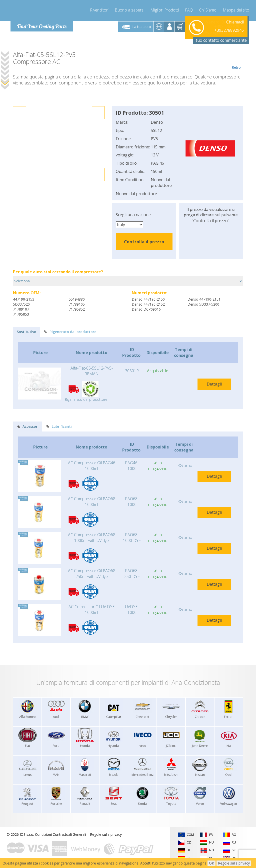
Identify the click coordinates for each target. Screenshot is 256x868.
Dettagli (214, 384)
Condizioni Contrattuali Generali (60, 834)
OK (211, 863)
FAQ (189, 10)
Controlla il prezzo (144, 242)
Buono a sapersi (129, 10)
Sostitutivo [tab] (26, 332)
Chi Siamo (208, 10)
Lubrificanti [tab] (59, 426)
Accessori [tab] (28, 426)
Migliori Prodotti (165, 10)
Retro (236, 60)
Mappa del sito (236, 10)
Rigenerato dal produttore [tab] (70, 332)
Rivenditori (99, 10)
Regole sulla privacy (106, 834)
